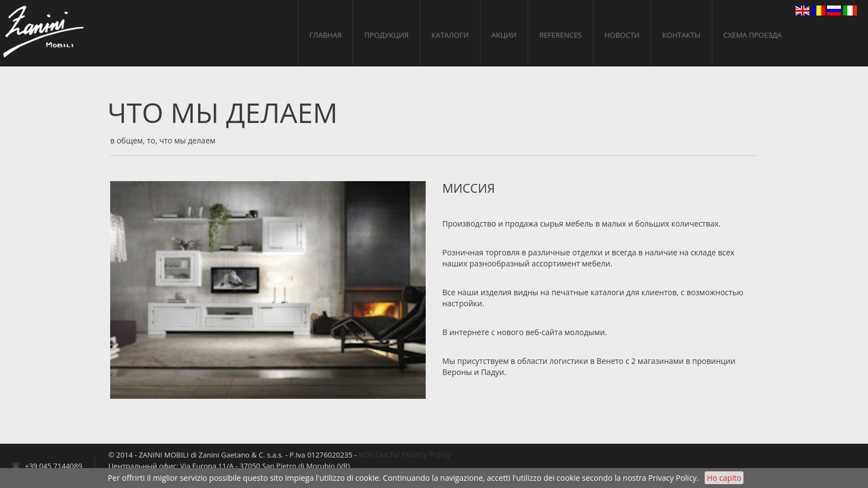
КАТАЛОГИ (450, 35)
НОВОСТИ (622, 35)
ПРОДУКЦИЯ (386, 35)
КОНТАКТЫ (681, 35)
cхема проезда (753, 35)
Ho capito (724, 478)
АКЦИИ (504, 35)
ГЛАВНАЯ (326, 35)
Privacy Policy (672, 478)
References (560, 35)
